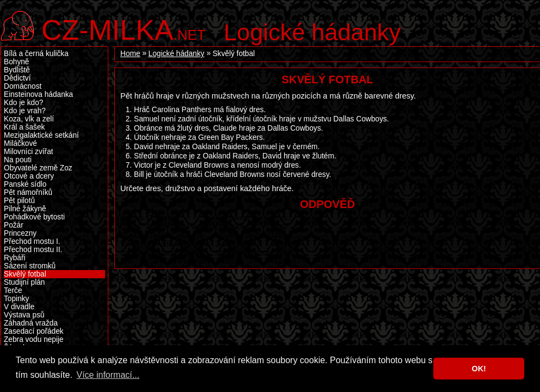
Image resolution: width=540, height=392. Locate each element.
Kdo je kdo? (23, 103)
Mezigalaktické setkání (41, 135)
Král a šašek (24, 127)
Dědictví (17, 78)
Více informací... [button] (108, 375)
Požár (14, 225)
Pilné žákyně (25, 209)
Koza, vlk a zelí (29, 119)
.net (124, 29)
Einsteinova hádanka (38, 94)
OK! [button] (478, 369)
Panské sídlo (25, 184)
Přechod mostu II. (33, 250)
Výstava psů (24, 315)
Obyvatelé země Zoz (38, 168)
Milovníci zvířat (29, 152)
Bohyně (16, 62)
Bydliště (17, 70)
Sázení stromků (30, 266)
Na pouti (18, 160)
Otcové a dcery (29, 176)
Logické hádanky (312, 32)
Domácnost (23, 86)
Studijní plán (24, 282)
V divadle (19, 307)
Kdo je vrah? (25, 111)
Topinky (16, 299)
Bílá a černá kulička (36, 54)
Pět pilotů (19, 201)
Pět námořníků (28, 192)
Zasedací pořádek (34, 331)
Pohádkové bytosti (34, 217)
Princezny (20, 233)
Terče (13, 290)
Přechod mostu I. (32, 241)
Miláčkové (20, 143)
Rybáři (15, 258)
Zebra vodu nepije (34, 339)
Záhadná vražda (31, 323)
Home (130, 54)
